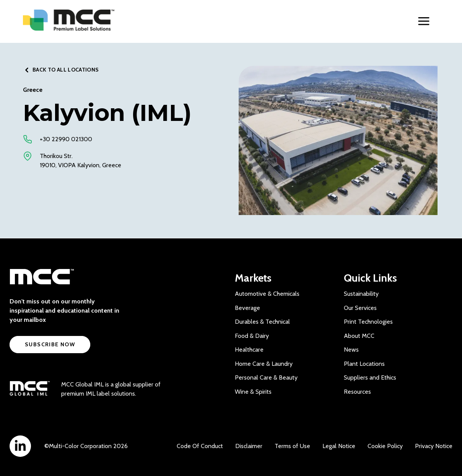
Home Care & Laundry (264, 364)
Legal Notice (339, 446)
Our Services (360, 308)
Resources (357, 392)
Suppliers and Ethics (370, 377)
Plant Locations (364, 364)
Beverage (247, 308)
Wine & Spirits (253, 392)
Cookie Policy (385, 446)
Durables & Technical (262, 322)
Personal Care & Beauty (266, 377)
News (351, 350)
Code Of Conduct (200, 446)
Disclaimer (249, 446)
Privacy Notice (434, 446)
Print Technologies (368, 322)
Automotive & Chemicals (267, 294)
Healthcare (249, 350)
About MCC (359, 336)
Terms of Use (292, 446)
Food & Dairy (252, 336)
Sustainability (361, 294)
